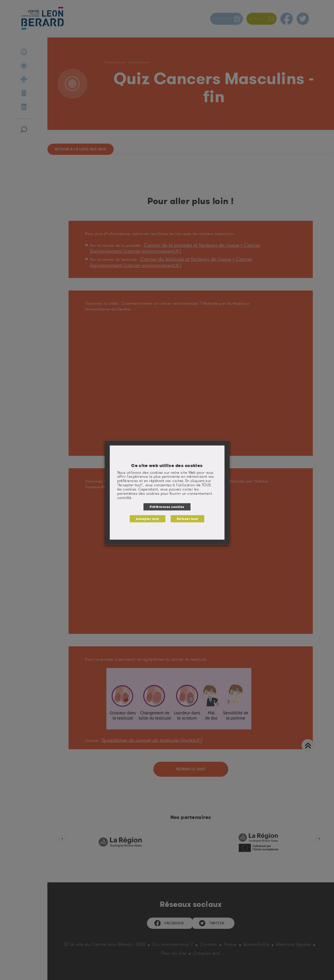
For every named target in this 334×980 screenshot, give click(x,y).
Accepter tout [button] (150, 519)
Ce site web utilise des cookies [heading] (167, 468)
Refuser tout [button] (185, 519)
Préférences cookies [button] (167, 509)
